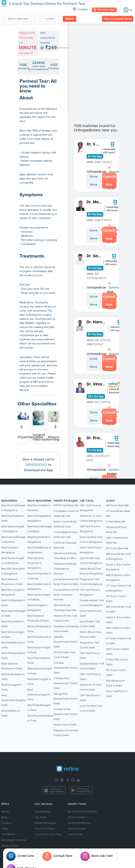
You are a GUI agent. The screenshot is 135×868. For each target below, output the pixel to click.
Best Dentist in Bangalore (10, 550)
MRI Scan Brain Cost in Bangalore (119, 556)
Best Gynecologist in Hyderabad (13, 561)
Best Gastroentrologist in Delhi (14, 700)
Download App (104, 10)
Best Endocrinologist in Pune (39, 695)
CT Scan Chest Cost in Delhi (119, 641)
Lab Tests (87, 501)
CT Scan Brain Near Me (118, 513)
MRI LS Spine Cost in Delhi (118, 630)
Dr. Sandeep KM (95, 256)
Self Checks (75, 834)
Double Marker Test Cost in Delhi (92, 666)
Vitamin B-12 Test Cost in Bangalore (91, 518)
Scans (110, 501)
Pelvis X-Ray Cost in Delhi (118, 620)
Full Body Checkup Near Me (65, 545)
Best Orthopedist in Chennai (40, 576)
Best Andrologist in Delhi (13, 677)
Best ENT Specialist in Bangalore (13, 571)
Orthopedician (96, 172)
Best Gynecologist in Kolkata (39, 597)
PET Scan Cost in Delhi (116, 599)
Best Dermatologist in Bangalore (13, 508)
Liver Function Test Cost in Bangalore (91, 539)
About (5, 812)
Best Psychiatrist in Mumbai (39, 508)
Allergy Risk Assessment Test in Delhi (66, 699)
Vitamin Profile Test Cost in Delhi (65, 618)
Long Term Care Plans (48, 834)
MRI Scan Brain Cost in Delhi (119, 609)
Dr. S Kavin (94, 144)
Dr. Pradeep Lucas (96, 438)
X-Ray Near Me (116, 522)
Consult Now (109, 181)
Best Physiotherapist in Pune (40, 718)
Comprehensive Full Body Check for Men (66, 582)
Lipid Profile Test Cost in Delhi (90, 624)
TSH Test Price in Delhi (90, 656)
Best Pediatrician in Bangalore (39, 587)
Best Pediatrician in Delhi (13, 645)
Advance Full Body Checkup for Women (65, 569)
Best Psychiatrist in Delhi (13, 518)
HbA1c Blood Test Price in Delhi (90, 634)
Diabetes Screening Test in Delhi (66, 629)
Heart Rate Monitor (80, 823)
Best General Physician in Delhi (12, 582)
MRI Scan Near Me (117, 505)
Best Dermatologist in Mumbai (13, 539)
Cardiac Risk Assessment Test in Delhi (66, 683)
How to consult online (118, 19)
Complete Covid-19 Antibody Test (66, 513)
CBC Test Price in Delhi (90, 677)
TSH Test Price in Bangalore (90, 592)
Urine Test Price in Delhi (91, 613)
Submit (70, 19)
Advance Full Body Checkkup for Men (65, 556)
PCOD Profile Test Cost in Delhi (64, 655)
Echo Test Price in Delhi (117, 694)
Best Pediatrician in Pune (39, 639)
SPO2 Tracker (76, 817)
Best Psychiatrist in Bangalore (39, 539)
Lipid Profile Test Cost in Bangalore (91, 561)
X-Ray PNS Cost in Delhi (117, 662)
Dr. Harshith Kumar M (98, 322)
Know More (94, 180)
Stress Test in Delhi (65, 725)
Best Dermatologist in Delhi (13, 613)
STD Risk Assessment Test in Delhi (66, 668)
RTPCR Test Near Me (66, 505)
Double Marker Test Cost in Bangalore (92, 603)
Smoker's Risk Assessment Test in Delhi (66, 714)
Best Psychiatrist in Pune (39, 660)
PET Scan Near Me (117, 548)
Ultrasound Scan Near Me (116, 530)
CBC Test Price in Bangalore (90, 508)
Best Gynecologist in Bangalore (13, 529)
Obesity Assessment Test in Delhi (66, 642)
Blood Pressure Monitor (83, 812)
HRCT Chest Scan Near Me (117, 540)
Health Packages (66, 501)
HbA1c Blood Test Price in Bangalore (91, 571)
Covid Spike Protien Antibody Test (66, 535)
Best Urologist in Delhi (11, 687)
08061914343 (36, 465)
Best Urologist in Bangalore (37, 608)
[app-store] (54, 790)
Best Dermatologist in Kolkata (40, 529)
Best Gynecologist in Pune (39, 650)
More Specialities (40, 501)
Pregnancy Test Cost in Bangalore (91, 582)
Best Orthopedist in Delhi (13, 603)
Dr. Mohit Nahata (95, 202)
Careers (7, 823)
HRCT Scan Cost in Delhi (118, 651)
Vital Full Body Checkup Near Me (65, 608)
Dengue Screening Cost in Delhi (66, 733)
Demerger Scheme (14, 840)
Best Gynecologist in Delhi (13, 634)
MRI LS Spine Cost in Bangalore (118, 578)
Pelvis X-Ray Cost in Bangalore (118, 567)
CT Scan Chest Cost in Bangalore (119, 588)
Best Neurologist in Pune (39, 682)
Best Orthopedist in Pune (40, 629)
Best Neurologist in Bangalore (13, 592)
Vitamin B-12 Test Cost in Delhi (90, 687)
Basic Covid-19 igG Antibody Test (65, 524)
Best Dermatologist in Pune (40, 671)
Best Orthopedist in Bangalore (40, 518)
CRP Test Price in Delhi (90, 698)
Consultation (43, 812)
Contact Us (8, 834)
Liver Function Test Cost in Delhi (91, 708)
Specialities (9, 501)
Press (5, 829)
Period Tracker (77, 829)
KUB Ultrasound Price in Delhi (115, 683)
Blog (4, 817)
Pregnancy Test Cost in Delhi (90, 645)
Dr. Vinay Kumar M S (97, 384)
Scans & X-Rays (45, 829)
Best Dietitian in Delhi (11, 713)
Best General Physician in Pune (38, 618)
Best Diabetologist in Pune (39, 708)
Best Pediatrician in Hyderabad (39, 550)
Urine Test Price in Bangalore (91, 550)
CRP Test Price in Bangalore (90, 529)
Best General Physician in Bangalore (36, 563)
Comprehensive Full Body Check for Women (66, 595)
